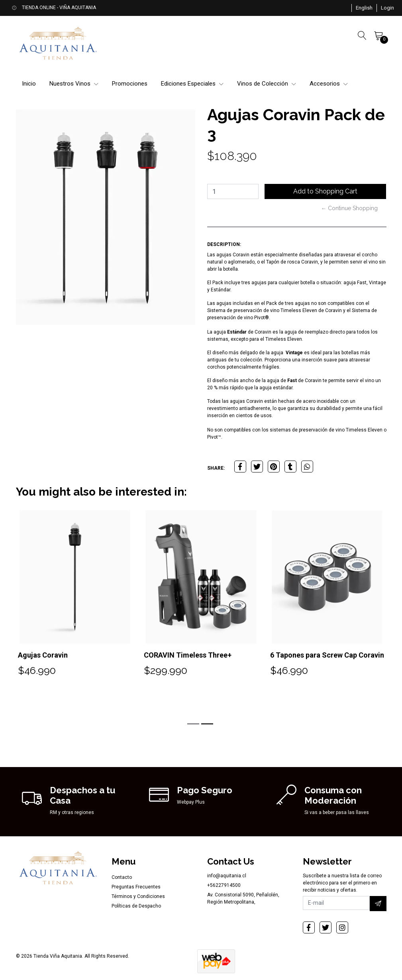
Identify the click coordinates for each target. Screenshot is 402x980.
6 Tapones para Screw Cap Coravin (327, 655)
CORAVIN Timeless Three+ (188, 655)
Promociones (130, 84)
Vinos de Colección (267, 84)
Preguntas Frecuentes (136, 887)
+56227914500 (224, 885)
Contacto (122, 877)
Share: (216, 468)
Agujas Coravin (43, 655)
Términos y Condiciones (138, 896)
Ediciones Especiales (192, 84)
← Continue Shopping (349, 208)
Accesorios (329, 84)
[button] (364, 8)
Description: (224, 244)
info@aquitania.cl (227, 876)
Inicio (29, 84)
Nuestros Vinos (74, 84)
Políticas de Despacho (136, 906)
